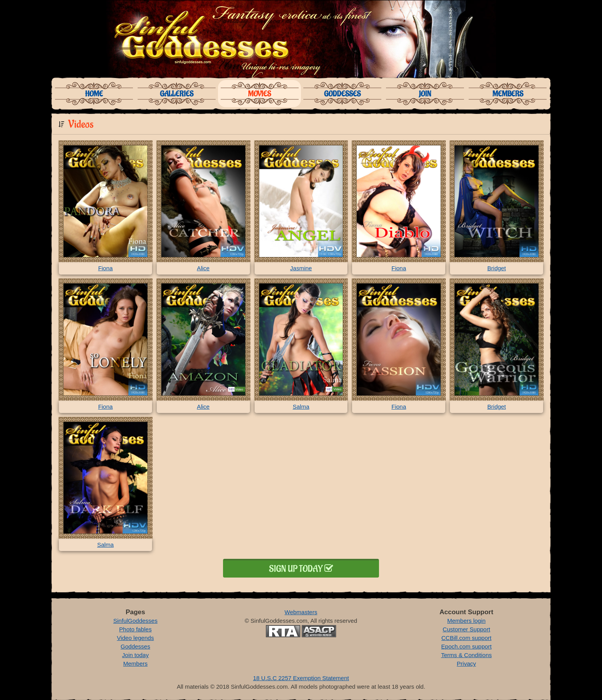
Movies (259, 94)
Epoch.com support (467, 646)
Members (508, 94)
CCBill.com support (466, 638)
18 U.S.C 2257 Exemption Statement (301, 678)
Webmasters (301, 612)
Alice (203, 268)
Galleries (177, 94)
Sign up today (301, 569)
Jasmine (301, 268)
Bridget (497, 268)
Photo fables (135, 629)
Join (425, 94)
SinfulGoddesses (135, 621)
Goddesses (342, 94)
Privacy (467, 664)
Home (94, 94)
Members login (466, 621)
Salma (301, 407)
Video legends (135, 638)
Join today (135, 655)
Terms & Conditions (466, 655)
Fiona (106, 268)
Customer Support (466, 629)
